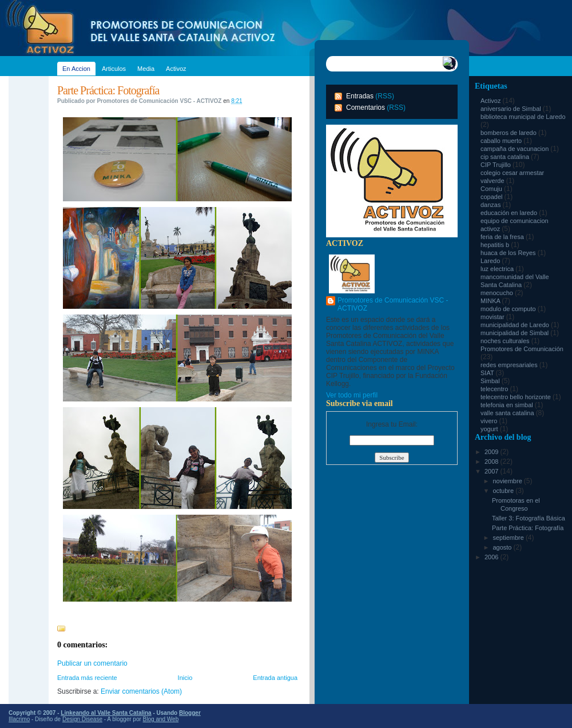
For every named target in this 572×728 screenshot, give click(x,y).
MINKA (491, 301)
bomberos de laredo (509, 133)
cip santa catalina (506, 157)
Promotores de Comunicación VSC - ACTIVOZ (393, 304)
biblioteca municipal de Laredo (523, 117)
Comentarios (366, 108)
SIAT (488, 373)
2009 (492, 452)
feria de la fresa (503, 237)
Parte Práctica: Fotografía (108, 90)
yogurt (490, 429)
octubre (504, 491)
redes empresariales (510, 365)
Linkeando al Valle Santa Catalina (106, 713)
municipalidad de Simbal (515, 333)
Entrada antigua (275, 678)
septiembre (509, 538)
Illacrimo (19, 719)
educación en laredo (510, 213)
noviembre (508, 481)
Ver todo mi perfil (352, 395)
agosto (503, 547)
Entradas (360, 96)
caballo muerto (502, 141)
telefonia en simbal (508, 405)
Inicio (185, 678)
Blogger (190, 713)
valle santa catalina (508, 413)
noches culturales (506, 341)
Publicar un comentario (92, 663)
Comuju (492, 189)
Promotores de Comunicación (522, 349)
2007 (492, 471)
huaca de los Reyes (509, 253)
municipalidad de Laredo (516, 325)
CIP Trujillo (496, 165)
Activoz (492, 101)
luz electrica (498, 269)
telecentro (495, 389)
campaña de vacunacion (515, 149)
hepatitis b (496, 245)
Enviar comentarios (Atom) (141, 691)
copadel (492, 197)
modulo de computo (509, 309)
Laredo (491, 261)
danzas (492, 205)
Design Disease (82, 719)
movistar (493, 317)
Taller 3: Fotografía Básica (529, 518)
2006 (492, 557)
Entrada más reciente (87, 678)
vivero (490, 421)
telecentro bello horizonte (517, 397)
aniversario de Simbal (512, 109)
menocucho (498, 293)
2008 (492, 462)
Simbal (491, 381)
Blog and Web (161, 719)
